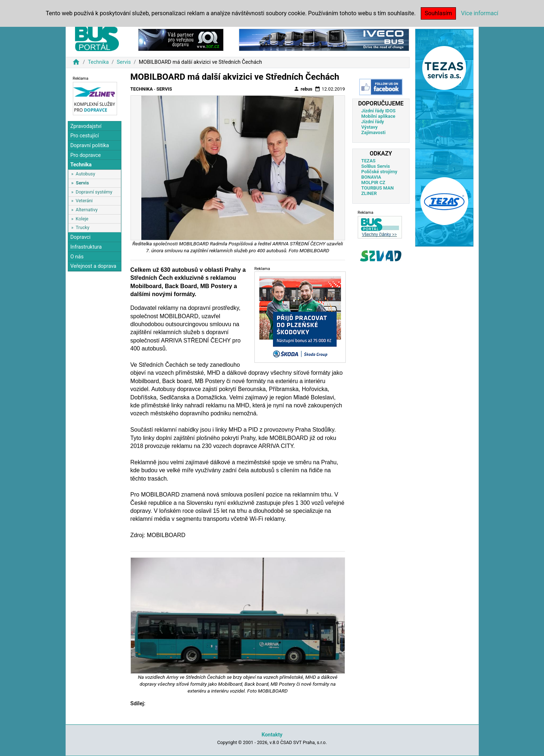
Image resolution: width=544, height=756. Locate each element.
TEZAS (368, 161)
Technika (98, 62)
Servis (124, 62)
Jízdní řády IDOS (379, 111)
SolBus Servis (376, 166)
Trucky (83, 227)
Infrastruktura (86, 247)
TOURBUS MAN (377, 188)
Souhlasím (438, 13)
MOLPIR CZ (373, 182)
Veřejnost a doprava (93, 266)
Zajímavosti (373, 132)
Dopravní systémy (94, 192)
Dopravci (80, 237)
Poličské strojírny (379, 172)
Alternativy (87, 210)
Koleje (82, 219)
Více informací (480, 13)
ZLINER (369, 193)
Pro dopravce (86, 155)
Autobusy (86, 174)
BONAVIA (371, 177)
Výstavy (369, 127)
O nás (77, 257)
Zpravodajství (86, 126)
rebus (303, 89)
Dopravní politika (90, 146)
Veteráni (84, 201)
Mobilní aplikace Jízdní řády (378, 119)
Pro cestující (85, 136)
